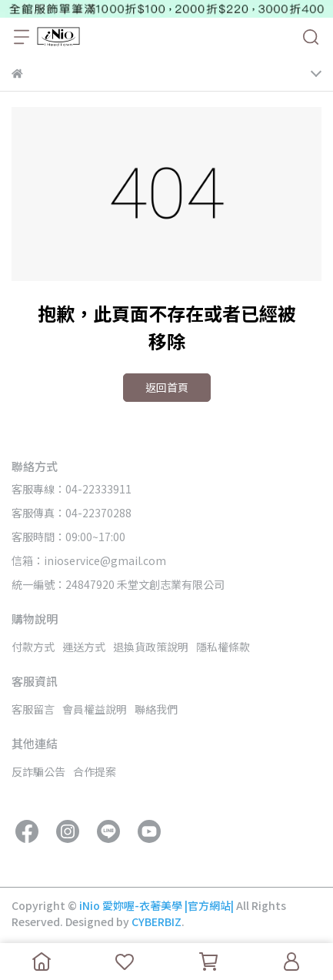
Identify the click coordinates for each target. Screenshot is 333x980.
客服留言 (33, 709)
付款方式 (33, 647)
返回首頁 (167, 387)
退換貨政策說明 (151, 647)
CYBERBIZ (157, 921)
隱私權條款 (223, 647)
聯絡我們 (156, 709)
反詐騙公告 (38, 771)
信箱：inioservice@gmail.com (89, 560)
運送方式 (84, 647)
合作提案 (95, 771)
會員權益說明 (95, 709)
